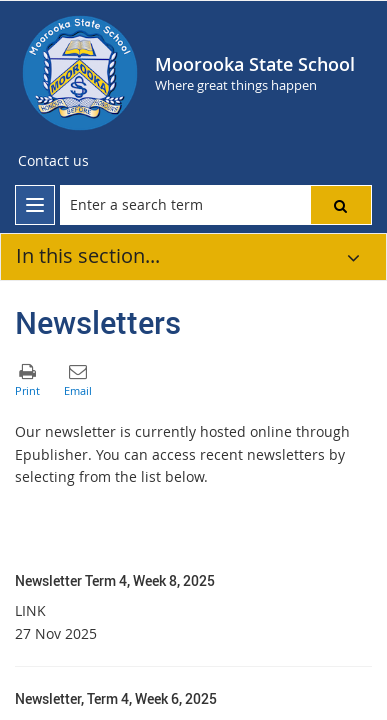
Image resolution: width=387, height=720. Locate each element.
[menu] (35, 205)
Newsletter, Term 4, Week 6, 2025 (116, 698)
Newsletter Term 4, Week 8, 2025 (115, 580)
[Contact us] (53, 161)
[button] (341, 205)
